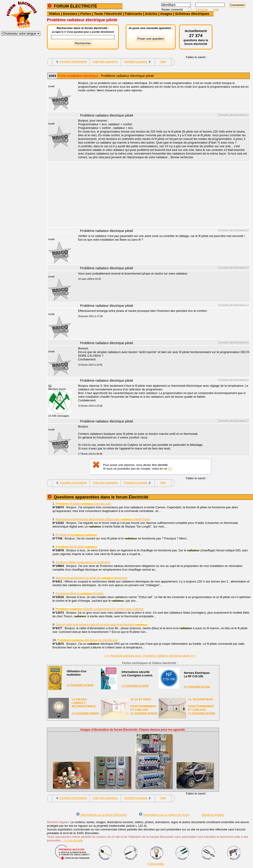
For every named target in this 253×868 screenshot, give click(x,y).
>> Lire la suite (72, 840)
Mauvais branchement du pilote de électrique (91, 578)
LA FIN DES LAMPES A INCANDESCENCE (84, 703)
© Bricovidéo (156, 864)
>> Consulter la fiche (80, 685)
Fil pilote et (76, 535)
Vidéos (54, 14)
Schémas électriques (192, 14)
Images (166, 14)
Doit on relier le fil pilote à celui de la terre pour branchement (101, 624)
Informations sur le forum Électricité (101, 815)
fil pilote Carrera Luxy (83, 504)
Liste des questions (105, 61)
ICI (170, 469)
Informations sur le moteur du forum (164, 815)
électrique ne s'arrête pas (87, 640)
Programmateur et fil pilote (79, 593)
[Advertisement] (161, 195)
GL (50, 386)
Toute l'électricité (108, 14)
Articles (151, 14)
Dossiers (70, 14)
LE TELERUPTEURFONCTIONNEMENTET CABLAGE (201, 705)
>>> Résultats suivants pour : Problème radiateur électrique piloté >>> (150, 656)
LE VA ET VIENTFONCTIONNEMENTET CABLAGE (143, 705)
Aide (216, 10)
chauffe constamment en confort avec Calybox (99, 609)
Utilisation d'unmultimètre (76, 673)
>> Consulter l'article (85, 713)
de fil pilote (76, 547)
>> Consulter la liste (197, 687)
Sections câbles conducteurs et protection (83, 562)
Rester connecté (173, 10)
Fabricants (133, 14)
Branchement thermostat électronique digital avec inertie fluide (103, 519)
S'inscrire (202, 10)
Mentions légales (213, 815)
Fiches (86, 14)
